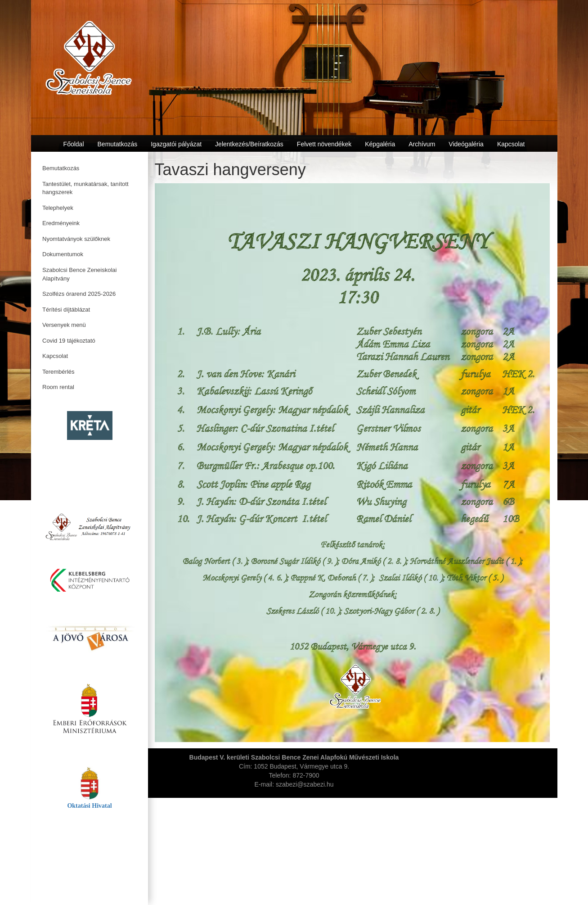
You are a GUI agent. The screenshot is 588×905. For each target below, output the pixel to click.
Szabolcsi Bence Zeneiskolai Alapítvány (79, 274)
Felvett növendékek (324, 144)
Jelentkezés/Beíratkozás (249, 144)
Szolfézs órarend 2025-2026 (79, 294)
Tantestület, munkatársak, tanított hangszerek (85, 188)
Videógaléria (466, 144)
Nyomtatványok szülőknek (76, 239)
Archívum (422, 144)
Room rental (58, 387)
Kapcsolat (55, 356)
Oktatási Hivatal (89, 806)
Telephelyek (58, 208)
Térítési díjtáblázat (66, 310)
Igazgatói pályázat (176, 144)
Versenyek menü (64, 325)
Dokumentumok (63, 254)
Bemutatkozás (61, 168)
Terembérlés (58, 372)
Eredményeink (61, 223)
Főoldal (74, 144)
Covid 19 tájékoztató (69, 341)
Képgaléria (380, 144)
